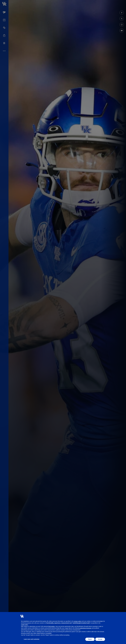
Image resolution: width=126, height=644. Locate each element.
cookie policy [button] (24, 625)
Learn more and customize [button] (32, 639)
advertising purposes (86, 628)
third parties (52, 626)
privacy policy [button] (78, 621)
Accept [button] (100, 639)
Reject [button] (90, 639)
